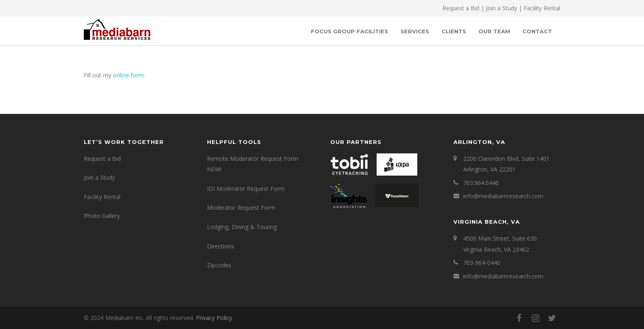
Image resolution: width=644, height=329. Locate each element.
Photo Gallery (102, 216)
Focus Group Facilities (350, 31)
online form (128, 75)
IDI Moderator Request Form (246, 189)
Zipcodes (219, 265)
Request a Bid (461, 8)
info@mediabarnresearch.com (503, 196)
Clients (454, 31)
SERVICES (415, 31)
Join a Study (501, 8)
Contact (537, 31)
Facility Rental (542, 8)
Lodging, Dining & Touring (242, 227)
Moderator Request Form (241, 207)
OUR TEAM (494, 31)
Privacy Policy (214, 318)
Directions (221, 246)
